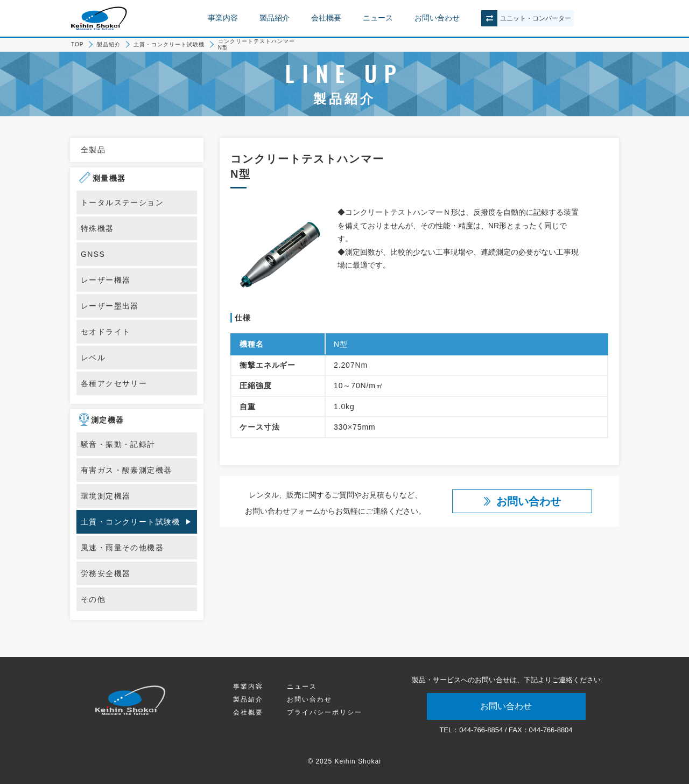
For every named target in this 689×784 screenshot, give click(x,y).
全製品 (93, 150)
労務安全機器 (106, 573)
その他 (93, 599)
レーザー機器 (106, 280)
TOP (77, 44)
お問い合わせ (437, 18)
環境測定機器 (106, 496)
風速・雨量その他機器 (122, 548)
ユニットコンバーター (536, 18)
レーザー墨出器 (110, 306)
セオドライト (106, 332)
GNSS (93, 254)
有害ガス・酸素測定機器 (126, 470)
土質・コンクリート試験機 (169, 44)
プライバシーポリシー (325, 712)
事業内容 (223, 18)
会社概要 (326, 18)
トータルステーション (122, 202)
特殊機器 (97, 228)
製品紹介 (275, 18)
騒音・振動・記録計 (118, 444)
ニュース (378, 18)
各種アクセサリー (114, 383)
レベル (93, 358)
